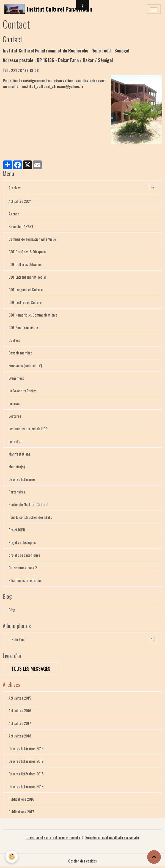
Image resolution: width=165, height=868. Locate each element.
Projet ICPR (17, 530)
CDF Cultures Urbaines (25, 264)
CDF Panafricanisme (23, 327)
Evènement (16, 378)
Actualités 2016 (20, 710)
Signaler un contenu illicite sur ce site (112, 837)
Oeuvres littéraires (22, 479)
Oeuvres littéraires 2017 (26, 761)
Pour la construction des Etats (30, 517)
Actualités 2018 (20, 736)
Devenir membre (20, 353)
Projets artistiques (22, 542)
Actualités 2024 (20, 201)
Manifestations (19, 454)
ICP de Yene (82, 639)
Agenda (14, 214)
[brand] (48, 9)
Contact (14, 340)
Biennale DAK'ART (21, 226)
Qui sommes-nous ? (23, 568)
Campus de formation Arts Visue (32, 239)
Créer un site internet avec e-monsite (53, 837)
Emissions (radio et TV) (25, 365)
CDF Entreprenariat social (27, 277)
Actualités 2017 (20, 723)
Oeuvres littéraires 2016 (26, 748)
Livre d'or (15, 441)
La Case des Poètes (23, 391)
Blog (12, 610)
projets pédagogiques (24, 555)
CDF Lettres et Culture (25, 302)
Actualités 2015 (20, 698)
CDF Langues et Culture (26, 289)
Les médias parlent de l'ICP (28, 429)
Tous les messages (31, 669)
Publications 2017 (21, 812)
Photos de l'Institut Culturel (28, 504)
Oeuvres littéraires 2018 (26, 774)
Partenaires (17, 492)
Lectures (15, 416)
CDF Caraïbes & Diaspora (27, 252)
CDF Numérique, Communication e (33, 315)
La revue (14, 403)
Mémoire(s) (17, 466)
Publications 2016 (21, 799)
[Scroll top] (154, 857)
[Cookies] (12, 857)
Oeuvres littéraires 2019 (26, 786)
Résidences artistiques (25, 580)
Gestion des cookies (82, 861)
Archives (15, 188)
